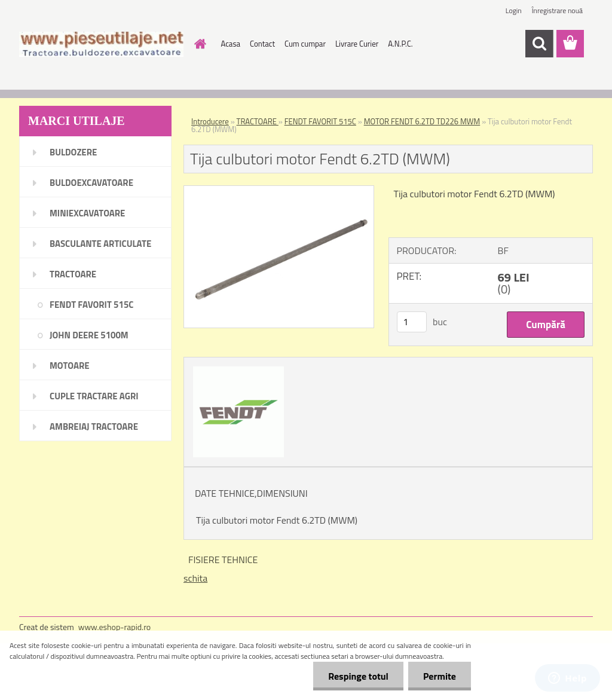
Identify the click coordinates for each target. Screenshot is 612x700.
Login (514, 10)
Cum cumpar (305, 44)
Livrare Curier (357, 44)
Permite (440, 676)
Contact (262, 44)
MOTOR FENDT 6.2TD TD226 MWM (422, 121)
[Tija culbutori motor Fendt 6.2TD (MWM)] (279, 191)
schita (195, 578)
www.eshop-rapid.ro (114, 627)
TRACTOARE (258, 121)
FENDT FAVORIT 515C (320, 121)
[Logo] (101, 44)
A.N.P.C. (400, 44)
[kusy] (412, 322)
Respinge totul (358, 676)
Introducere (210, 121)
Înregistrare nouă (557, 10)
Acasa (231, 44)
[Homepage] (198, 44)
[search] (539, 44)
